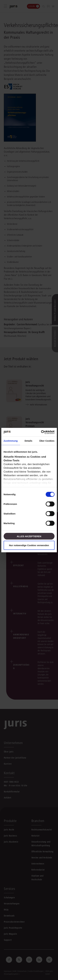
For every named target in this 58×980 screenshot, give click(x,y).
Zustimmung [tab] (11, 441)
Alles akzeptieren (29, 536)
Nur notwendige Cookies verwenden (29, 545)
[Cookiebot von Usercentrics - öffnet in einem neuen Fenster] (41, 432)
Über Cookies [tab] (47, 441)
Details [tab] (28, 441)
